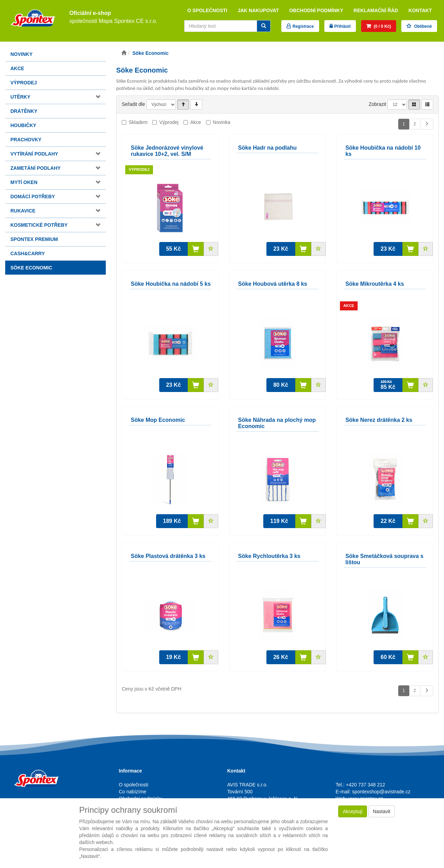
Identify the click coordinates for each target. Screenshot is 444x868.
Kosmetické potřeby (39, 225)
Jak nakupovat (258, 10)
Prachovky (26, 140)
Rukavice (23, 211)
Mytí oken (24, 182)
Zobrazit (378, 104)
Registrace (303, 26)
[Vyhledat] (264, 26)
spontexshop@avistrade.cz (381, 792)
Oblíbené (422, 26)
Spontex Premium (34, 239)
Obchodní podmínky (316, 10)
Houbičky (23, 125)
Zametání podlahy (36, 168)
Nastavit (382, 811)
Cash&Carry (28, 253)
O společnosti (207, 10)
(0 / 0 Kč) (382, 26)
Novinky (22, 54)
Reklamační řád (376, 10)
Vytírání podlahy (34, 154)
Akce (17, 68)
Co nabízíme (133, 792)
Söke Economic (31, 268)
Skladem (138, 122)
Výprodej (24, 83)
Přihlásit (343, 26)
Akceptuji (353, 811)
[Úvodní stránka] (124, 53)
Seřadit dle (133, 104)
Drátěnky (24, 111)
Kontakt (420, 10)
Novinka (222, 122)
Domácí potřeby (33, 197)
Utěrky (20, 97)
